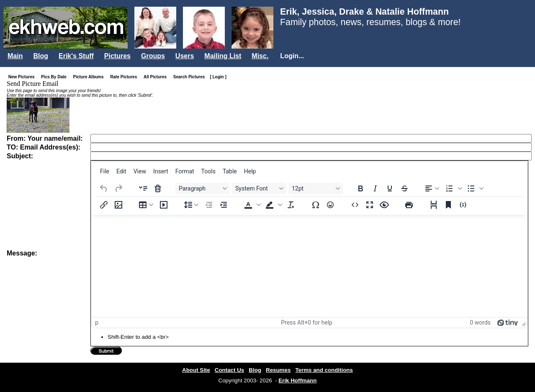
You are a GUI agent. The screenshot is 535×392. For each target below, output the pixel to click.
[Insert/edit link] (104, 205)
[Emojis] (330, 205)
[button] (453, 188)
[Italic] (375, 188)
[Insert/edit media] (164, 205)
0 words (480, 322)
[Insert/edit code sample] (463, 205)
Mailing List (223, 56)
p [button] (97, 322)
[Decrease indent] (209, 205)
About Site (196, 370)
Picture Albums (90, 77)
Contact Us (229, 370)
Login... (292, 56)
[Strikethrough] (404, 188)
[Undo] (104, 188)
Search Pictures (191, 77)
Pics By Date (55, 77)
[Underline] (390, 188)
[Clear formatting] (291, 205)
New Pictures (23, 77)
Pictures (117, 56)
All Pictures (157, 77)
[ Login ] (218, 77)
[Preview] (384, 205)
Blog (41, 56)
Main (15, 56)
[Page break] (434, 205)
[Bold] (360, 188)
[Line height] (191, 205)
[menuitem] (105, 171)
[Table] (146, 205)
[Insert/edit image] (118, 205)
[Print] (409, 205)
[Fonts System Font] (259, 188)
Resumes (278, 370)
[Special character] (316, 205)
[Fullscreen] (370, 205)
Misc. (260, 56)
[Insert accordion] (143, 188)
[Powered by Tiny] (508, 322)
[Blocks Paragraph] (203, 188)
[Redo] (118, 188)
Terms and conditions (324, 370)
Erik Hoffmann (297, 380)
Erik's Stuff (76, 56)
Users (185, 56)
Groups (153, 56)
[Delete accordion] (158, 188)
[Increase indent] (224, 205)
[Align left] (432, 188)
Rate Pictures (125, 77)
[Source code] (355, 205)
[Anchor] (448, 205)
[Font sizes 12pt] (316, 188)
